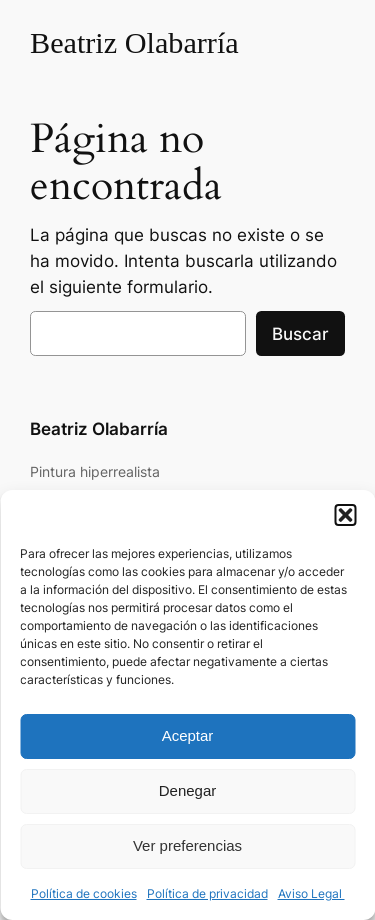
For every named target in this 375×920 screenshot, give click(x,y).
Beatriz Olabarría (134, 43)
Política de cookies (84, 893)
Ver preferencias (187, 845)
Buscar (300, 334)
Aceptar (188, 735)
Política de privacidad (207, 893)
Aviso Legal (311, 893)
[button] (345, 515)
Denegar (188, 790)
